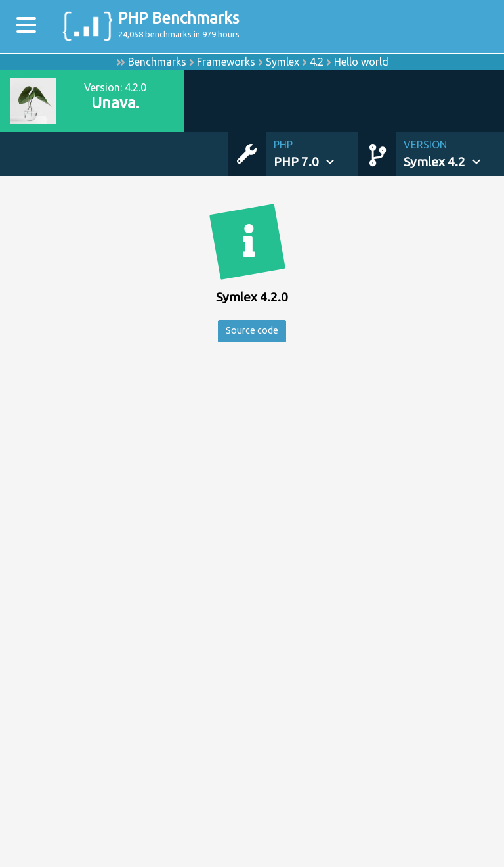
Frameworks (226, 62)
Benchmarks (157, 62)
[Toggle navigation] (26, 27)
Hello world (361, 62)
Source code (252, 332)
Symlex (283, 62)
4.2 (317, 62)
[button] (316, 154)
